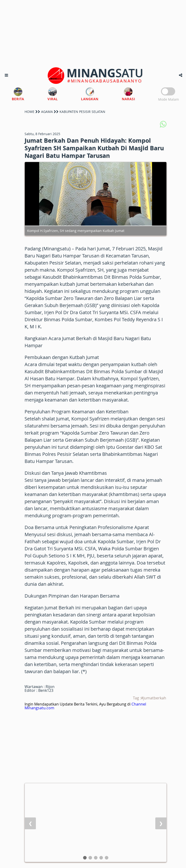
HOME (30, 112)
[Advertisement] (93, 33)
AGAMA (47, 112)
